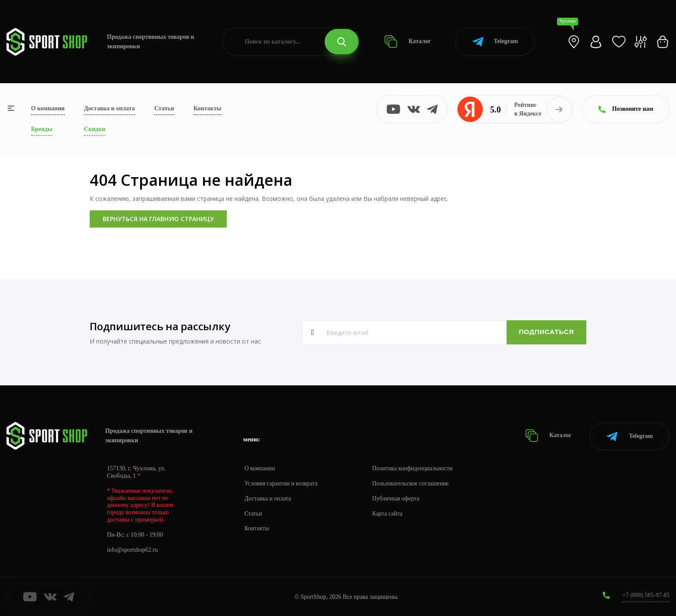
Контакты (207, 108)
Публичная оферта (397, 498)
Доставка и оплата (110, 108)
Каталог (408, 42)
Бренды (42, 129)
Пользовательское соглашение (412, 483)
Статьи (164, 108)
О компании (48, 108)
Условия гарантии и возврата (282, 483)
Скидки (95, 129)
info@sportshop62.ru (133, 549)
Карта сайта (389, 513)
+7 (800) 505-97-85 (646, 594)
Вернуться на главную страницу (158, 219)
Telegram (495, 42)
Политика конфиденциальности (414, 467)
